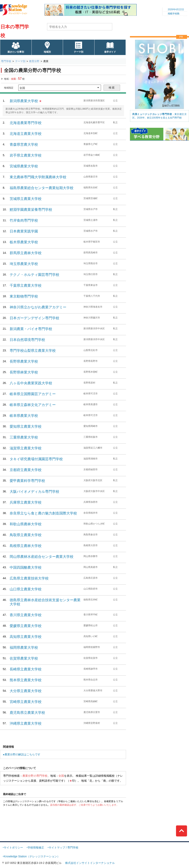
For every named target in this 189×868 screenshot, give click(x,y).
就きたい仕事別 (16, 52)
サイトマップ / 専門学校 (64, 847)
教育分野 (34, 61)
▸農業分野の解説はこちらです (22, 754)
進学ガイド (110, 52)
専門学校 (6, 61)
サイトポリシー (13, 847)
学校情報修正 (36, 847)
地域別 (47, 52)
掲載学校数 (174, 14)
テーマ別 (79, 52)
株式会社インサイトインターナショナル (90, 863)
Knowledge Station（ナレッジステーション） (32, 856)
